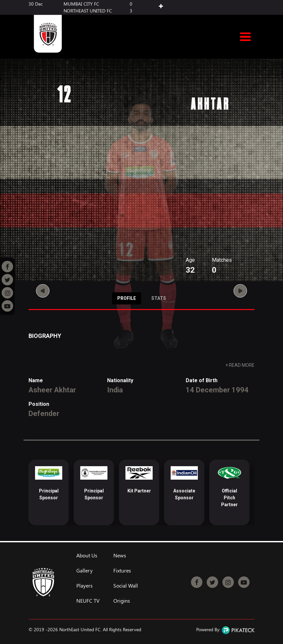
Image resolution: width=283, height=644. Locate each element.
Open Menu (245, 37)
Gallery (85, 571)
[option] (49, 492)
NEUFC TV (88, 601)
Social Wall (126, 586)
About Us (87, 555)
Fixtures (122, 571)
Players (85, 586)
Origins (122, 601)
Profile (127, 298)
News (120, 555)
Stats (159, 298)
